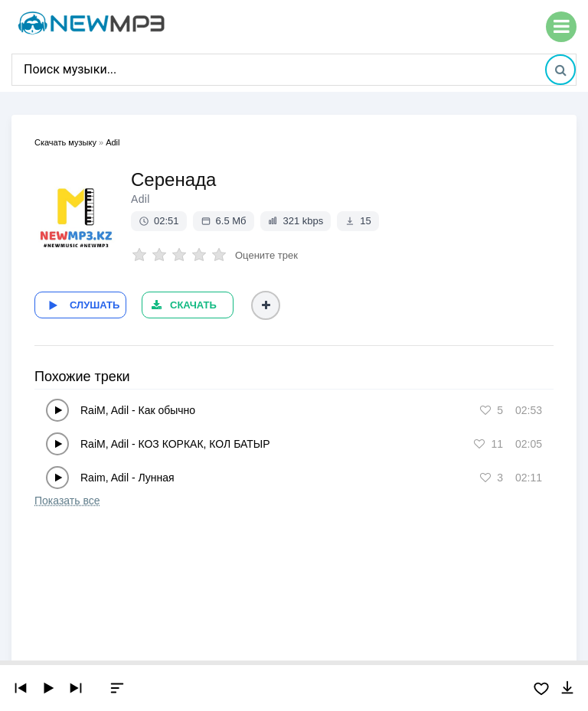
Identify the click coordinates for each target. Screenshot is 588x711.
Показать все (67, 501)
